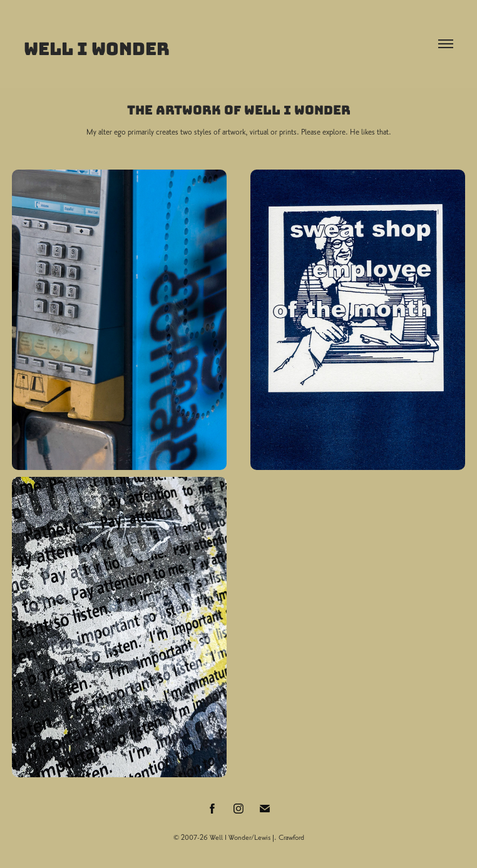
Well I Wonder (97, 49)
